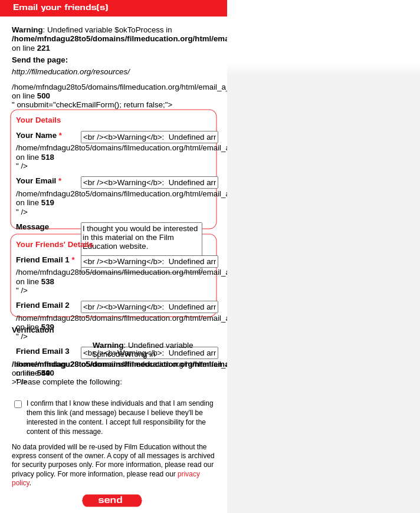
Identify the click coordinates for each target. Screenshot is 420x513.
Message (32, 227)
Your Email (39, 181)
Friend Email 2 (43, 305)
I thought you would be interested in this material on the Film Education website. (142, 248)
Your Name (39, 135)
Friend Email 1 (45, 260)
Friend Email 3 (43, 351)
